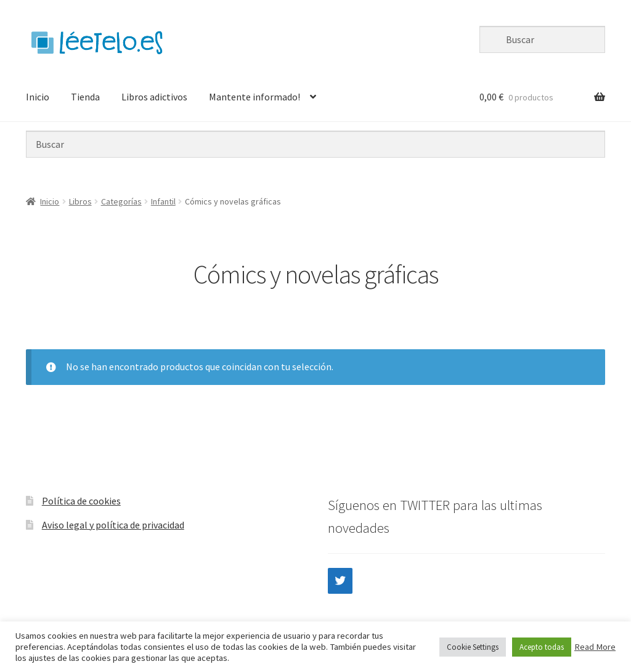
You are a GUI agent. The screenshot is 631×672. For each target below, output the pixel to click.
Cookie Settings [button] (473, 647)
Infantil (163, 201)
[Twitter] (340, 581)
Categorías (121, 201)
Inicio (38, 97)
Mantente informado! (254, 97)
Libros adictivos (154, 97)
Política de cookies (81, 501)
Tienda (85, 97)
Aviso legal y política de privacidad (113, 525)
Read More (595, 647)
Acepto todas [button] (542, 647)
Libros (80, 201)
